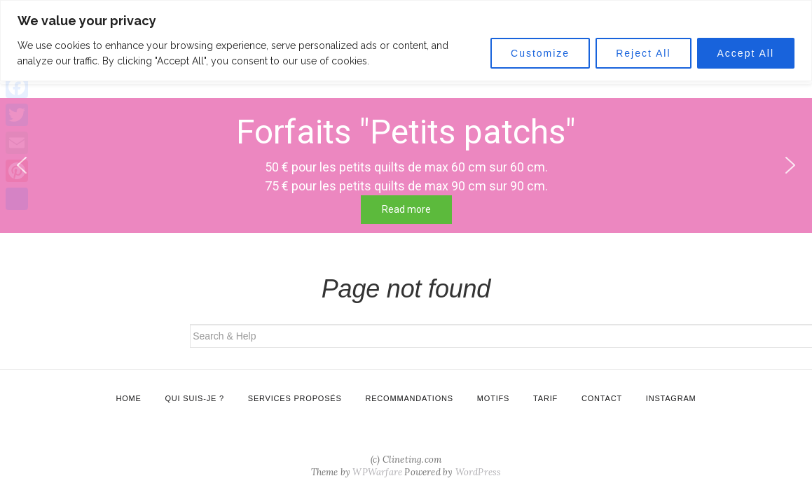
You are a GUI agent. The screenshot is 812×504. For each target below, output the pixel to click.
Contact (602, 398)
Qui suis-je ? (195, 398)
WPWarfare (377, 472)
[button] (790, 165)
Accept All (746, 53)
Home (128, 398)
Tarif (545, 398)
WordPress (479, 472)
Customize (540, 53)
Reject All (643, 53)
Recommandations (409, 398)
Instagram (671, 398)
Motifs (493, 398)
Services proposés (295, 398)
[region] (406, 41)
